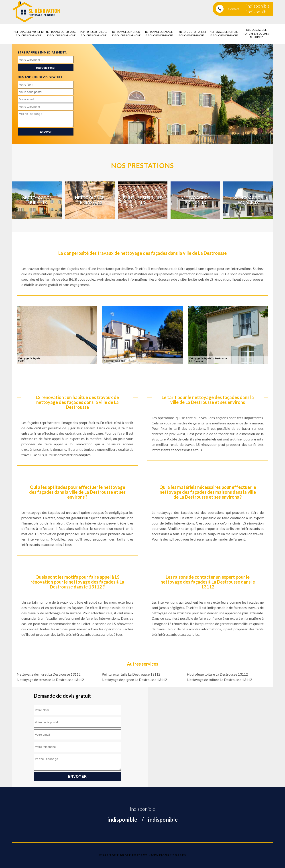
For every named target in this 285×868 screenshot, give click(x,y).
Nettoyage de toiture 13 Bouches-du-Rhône (224, 34)
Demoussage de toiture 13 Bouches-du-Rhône (256, 33)
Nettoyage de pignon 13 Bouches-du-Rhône (126, 34)
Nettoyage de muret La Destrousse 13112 (49, 674)
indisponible (258, 6)
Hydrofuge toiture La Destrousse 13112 (217, 674)
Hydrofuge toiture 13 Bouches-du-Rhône (191, 34)
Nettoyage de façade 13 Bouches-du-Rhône (159, 34)
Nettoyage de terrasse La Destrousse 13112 (50, 680)
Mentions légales (169, 855)
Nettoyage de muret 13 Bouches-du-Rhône (28, 34)
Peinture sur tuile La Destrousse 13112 (131, 674)
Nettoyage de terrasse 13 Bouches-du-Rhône (61, 34)
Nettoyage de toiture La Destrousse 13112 (219, 680)
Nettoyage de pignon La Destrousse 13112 (134, 680)
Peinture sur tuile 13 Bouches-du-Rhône (94, 34)
